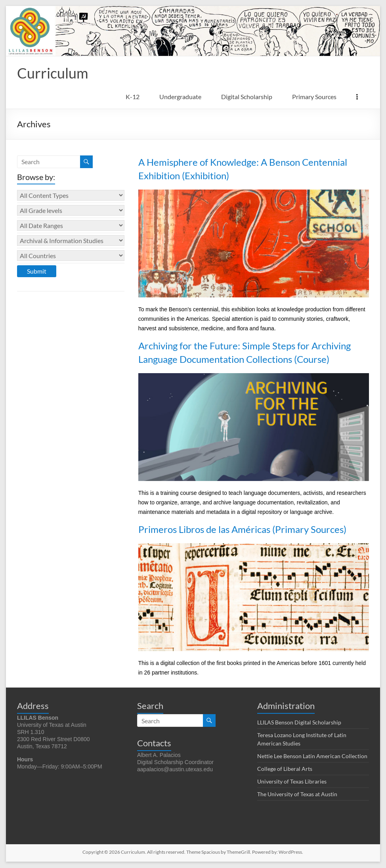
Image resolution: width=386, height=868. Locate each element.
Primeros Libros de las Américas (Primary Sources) (242, 530)
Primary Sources (314, 97)
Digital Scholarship (247, 97)
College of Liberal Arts (285, 769)
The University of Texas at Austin (297, 794)
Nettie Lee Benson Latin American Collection (312, 756)
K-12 (133, 97)
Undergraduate (180, 97)
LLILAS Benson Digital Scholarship (299, 723)
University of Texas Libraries (292, 782)
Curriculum (53, 73)
